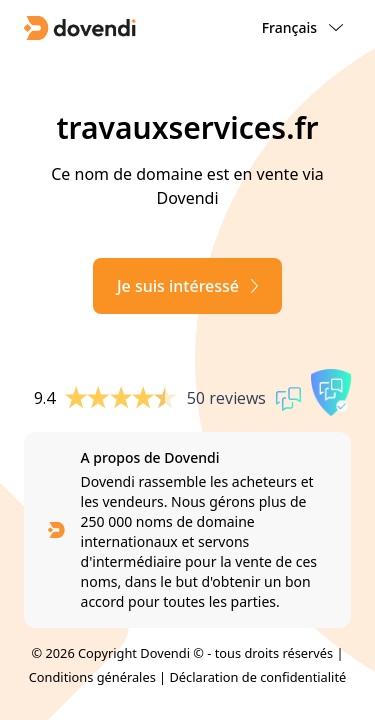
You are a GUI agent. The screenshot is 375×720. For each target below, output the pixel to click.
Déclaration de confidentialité (257, 677)
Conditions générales (92, 677)
